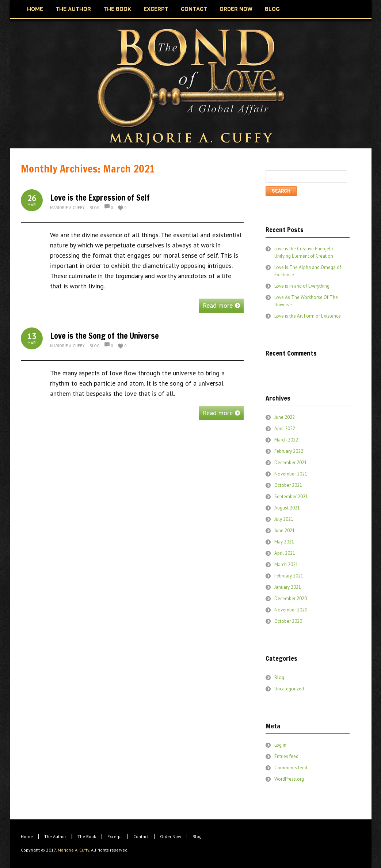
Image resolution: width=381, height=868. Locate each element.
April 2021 (285, 553)
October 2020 (288, 621)
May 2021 (284, 542)
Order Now (171, 836)
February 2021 (289, 576)
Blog (95, 208)
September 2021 (291, 496)
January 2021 (288, 587)
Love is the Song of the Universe (104, 336)
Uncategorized (289, 689)
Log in (280, 745)
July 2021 (284, 519)
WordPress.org (289, 779)
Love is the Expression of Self (100, 198)
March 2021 (286, 564)
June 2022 (285, 417)
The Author (55, 836)
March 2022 (286, 440)
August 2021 (287, 508)
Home (27, 836)
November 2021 (291, 474)
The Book (87, 836)
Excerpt (115, 836)
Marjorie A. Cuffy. (74, 850)
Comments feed (291, 768)
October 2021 (288, 485)
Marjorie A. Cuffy (67, 208)
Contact (141, 836)
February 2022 (289, 451)
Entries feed (286, 756)
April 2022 (285, 429)
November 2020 (291, 610)
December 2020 (291, 598)
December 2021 (291, 463)
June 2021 (285, 530)
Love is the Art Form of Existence (308, 316)
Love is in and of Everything (302, 286)
